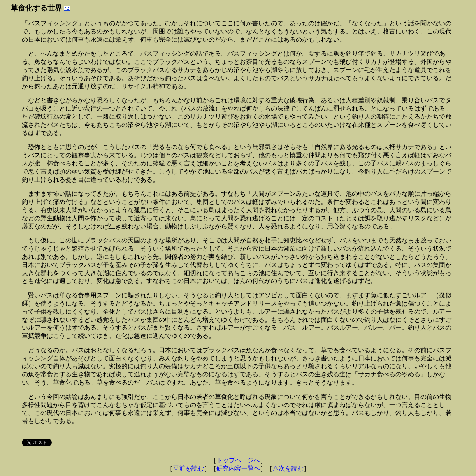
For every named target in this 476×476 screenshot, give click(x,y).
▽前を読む (188, 468)
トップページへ (238, 460)
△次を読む (288, 468)
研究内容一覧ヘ (238, 468)
